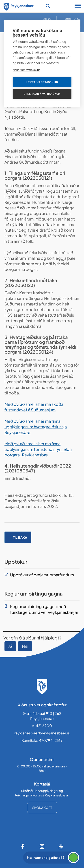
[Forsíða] (19, 6)
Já (10, 646)
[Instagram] (42, 846)
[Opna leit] (48, 6)
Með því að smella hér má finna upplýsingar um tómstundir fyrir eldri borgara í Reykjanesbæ (38, 449)
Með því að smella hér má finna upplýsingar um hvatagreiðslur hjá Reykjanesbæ (36, 427)
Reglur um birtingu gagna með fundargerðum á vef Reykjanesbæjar (44, 609)
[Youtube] (61, 846)
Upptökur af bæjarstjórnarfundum (42, 575)
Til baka (20, 537)
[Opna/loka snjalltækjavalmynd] (78, 6)
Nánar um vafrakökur (26, 70)
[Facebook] (23, 846)
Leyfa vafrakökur (42, 82)
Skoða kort (42, 808)
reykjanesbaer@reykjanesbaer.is (42, 733)
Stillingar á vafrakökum (42, 94)
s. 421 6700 (42, 726)
